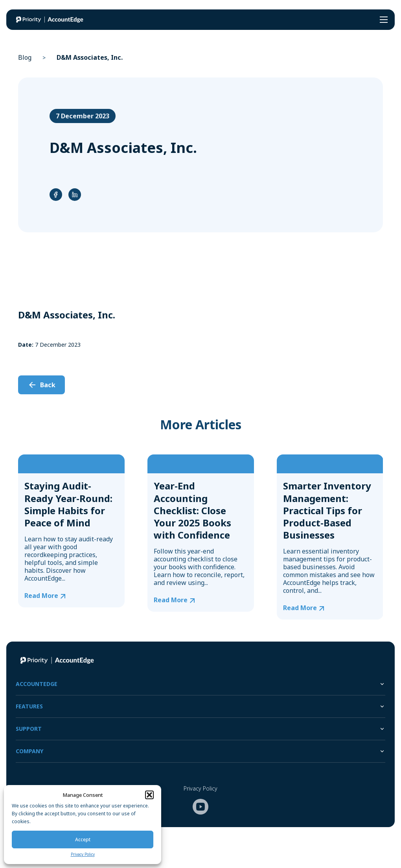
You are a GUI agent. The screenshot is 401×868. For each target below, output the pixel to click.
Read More (41, 596)
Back (48, 385)
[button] (149, 795)
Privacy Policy (83, 854)
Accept (83, 839)
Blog (25, 57)
